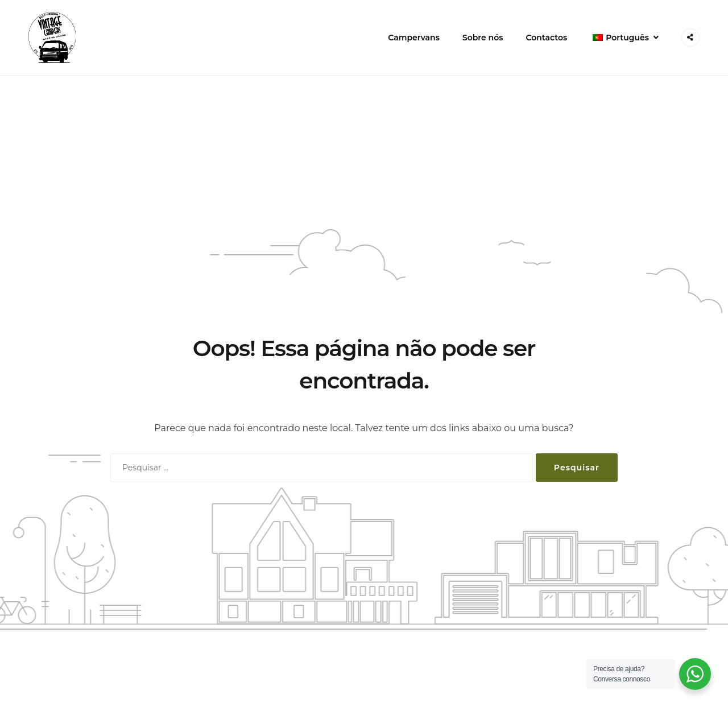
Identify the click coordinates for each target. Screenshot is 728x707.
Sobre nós (483, 38)
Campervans (414, 38)
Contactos (546, 38)
